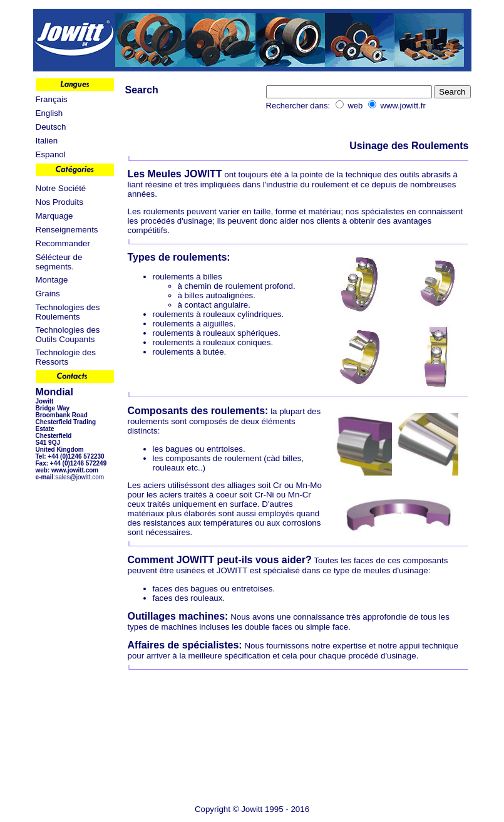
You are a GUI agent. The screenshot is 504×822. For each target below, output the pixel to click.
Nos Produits (59, 202)
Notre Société (61, 188)
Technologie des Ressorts (66, 357)
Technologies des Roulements (68, 312)
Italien (47, 141)
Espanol (51, 154)
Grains (48, 294)
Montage (52, 280)
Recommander (63, 243)
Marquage (54, 216)
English (49, 113)
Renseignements (67, 230)
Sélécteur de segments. (59, 262)
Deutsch (51, 127)
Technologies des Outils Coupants (68, 335)
